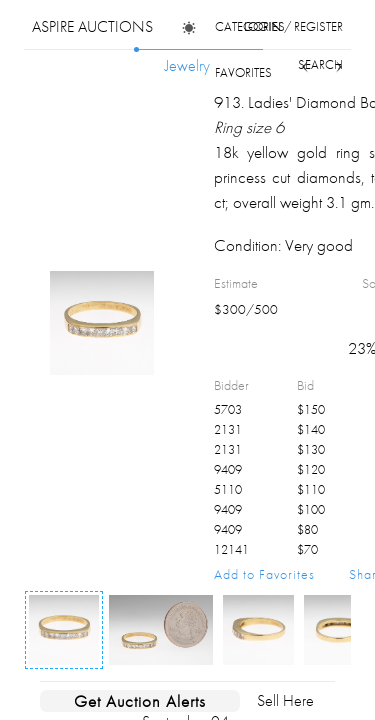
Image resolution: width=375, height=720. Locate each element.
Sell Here (285, 700)
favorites (243, 72)
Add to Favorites (264, 574)
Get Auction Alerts (140, 701)
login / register (293, 26)
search (320, 64)
